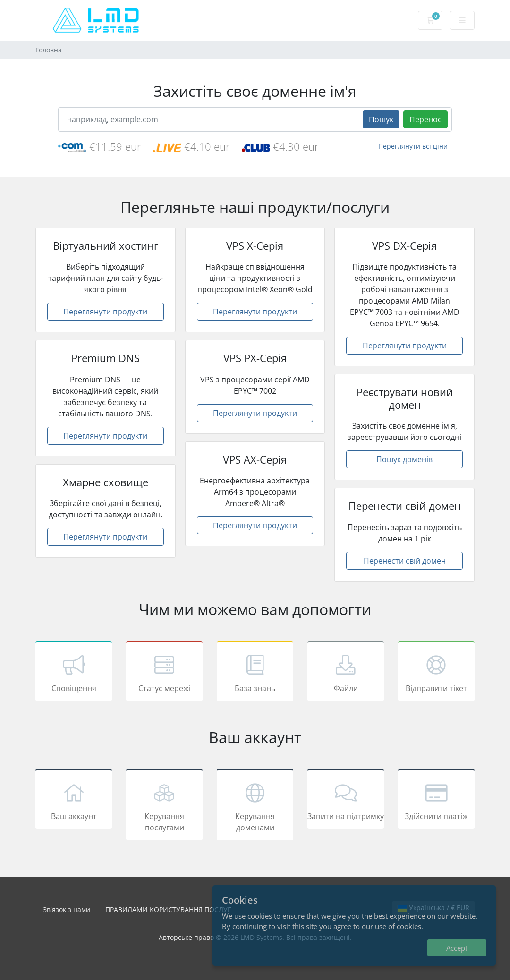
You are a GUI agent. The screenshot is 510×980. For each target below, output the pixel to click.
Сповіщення (74, 673)
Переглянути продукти (105, 312)
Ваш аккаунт (74, 801)
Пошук (381, 119)
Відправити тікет (436, 673)
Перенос (425, 119)
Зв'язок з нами (67, 909)
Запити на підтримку (346, 801)
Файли (346, 673)
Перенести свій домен (405, 561)
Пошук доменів (404, 459)
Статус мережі (164, 673)
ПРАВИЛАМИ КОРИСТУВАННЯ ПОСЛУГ (168, 909)
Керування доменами (255, 806)
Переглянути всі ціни (413, 146)
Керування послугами (164, 806)
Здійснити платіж (436, 801)
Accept (457, 948)
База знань (255, 673)
